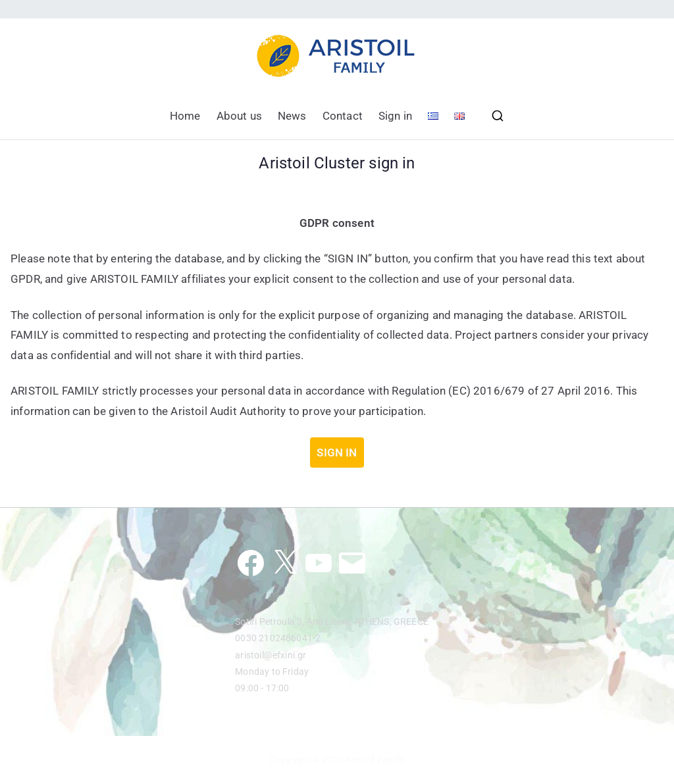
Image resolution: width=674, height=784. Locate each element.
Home (185, 116)
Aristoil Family (375, 760)
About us (239, 116)
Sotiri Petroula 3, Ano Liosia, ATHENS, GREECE (332, 622)
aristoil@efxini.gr (271, 655)
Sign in (395, 116)
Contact (343, 116)
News (292, 116)
